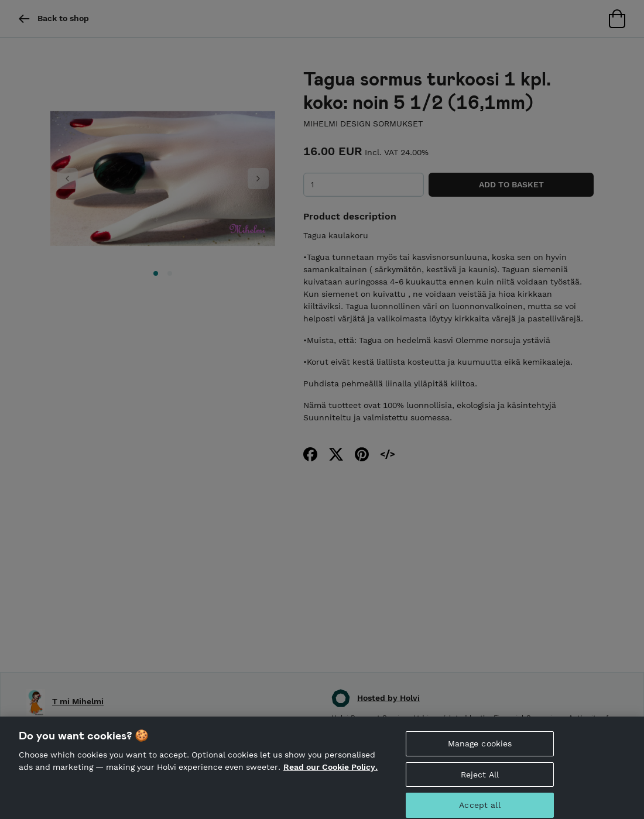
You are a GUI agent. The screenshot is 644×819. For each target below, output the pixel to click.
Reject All (480, 782)
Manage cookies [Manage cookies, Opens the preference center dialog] (480, 751)
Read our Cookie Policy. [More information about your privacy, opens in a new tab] (330, 775)
